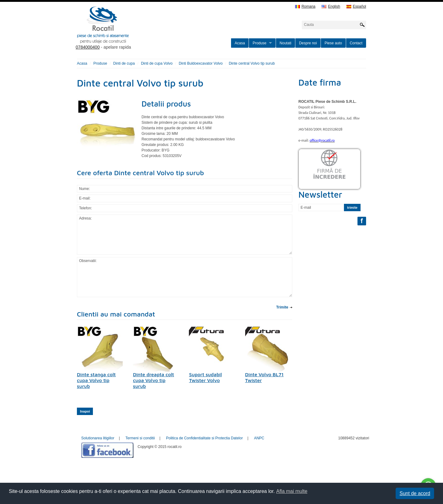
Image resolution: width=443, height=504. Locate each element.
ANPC (259, 438)
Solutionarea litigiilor (98, 438)
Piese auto (333, 43)
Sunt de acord (415, 493)
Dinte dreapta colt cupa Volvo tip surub (154, 380)
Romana (305, 7)
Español (356, 7)
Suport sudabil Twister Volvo (205, 377)
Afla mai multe (292, 491)
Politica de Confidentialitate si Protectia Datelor (204, 438)
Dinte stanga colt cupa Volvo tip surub (96, 380)
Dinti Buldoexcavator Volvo (201, 63)
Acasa (240, 43)
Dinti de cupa (124, 63)
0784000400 (88, 47)
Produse (259, 43)
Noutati (285, 43)
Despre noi (308, 43)
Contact (356, 43)
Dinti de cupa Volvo (157, 63)
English (331, 7)
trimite (352, 208)
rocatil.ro (134, 33)
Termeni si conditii (140, 438)
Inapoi (85, 411)
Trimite (282, 307)
